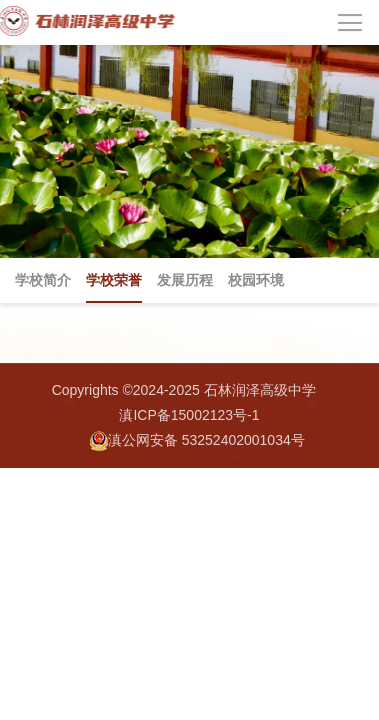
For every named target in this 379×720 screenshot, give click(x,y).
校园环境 (256, 280)
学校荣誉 (114, 280)
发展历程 (185, 280)
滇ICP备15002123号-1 (189, 415)
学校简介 (43, 280)
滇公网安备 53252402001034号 (197, 441)
